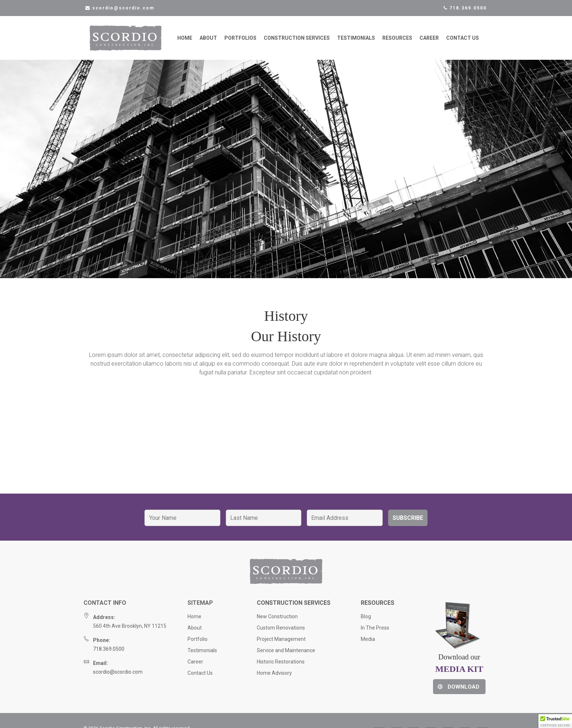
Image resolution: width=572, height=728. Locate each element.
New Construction (277, 620)
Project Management (281, 643)
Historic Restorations (281, 666)
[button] (555, 721)
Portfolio (198, 643)
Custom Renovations (281, 632)
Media (368, 643)
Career (429, 40)
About (208, 40)
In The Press (375, 632)
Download (459, 691)
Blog (366, 620)
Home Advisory (274, 677)
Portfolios (240, 40)
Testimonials (356, 40)
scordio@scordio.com (118, 676)
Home (185, 40)
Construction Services (297, 40)
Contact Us (463, 40)
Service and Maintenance (286, 654)
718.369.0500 (465, 8)
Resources (397, 40)
